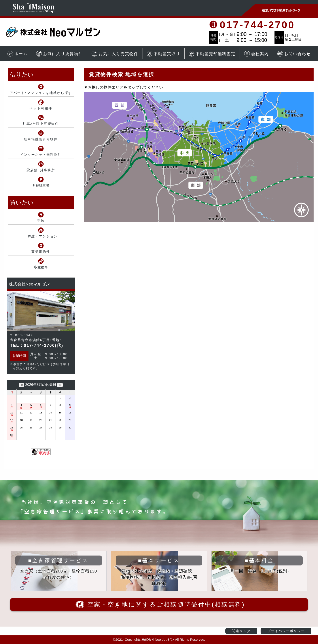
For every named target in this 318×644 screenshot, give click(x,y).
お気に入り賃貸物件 (59, 54)
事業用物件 (41, 252)
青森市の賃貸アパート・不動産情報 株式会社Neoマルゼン (59, 32)
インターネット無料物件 (41, 155)
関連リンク (241, 631)
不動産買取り (163, 54)
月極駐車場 (41, 185)
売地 (41, 221)
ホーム (17, 54)
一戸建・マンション (41, 236)
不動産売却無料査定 (212, 54)
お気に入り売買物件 (115, 54)
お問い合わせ (294, 54)
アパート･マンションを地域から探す (41, 93)
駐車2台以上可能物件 (41, 124)
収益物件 (41, 267)
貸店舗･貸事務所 (41, 170)
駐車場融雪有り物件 (41, 139)
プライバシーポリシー (286, 631)
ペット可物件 (41, 108)
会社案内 (256, 54)
